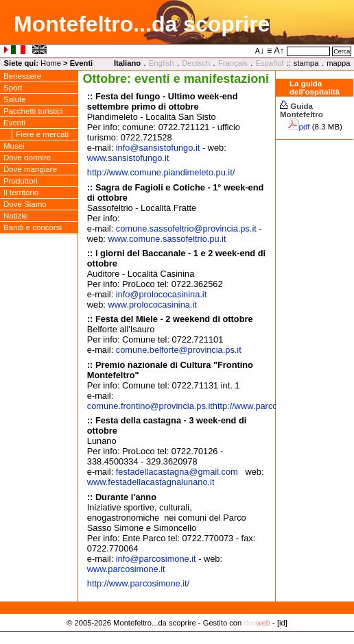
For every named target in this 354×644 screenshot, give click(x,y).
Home (51, 63)
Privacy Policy (177, 636)
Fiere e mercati (42, 134)
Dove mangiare (30, 169)
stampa (306, 63)
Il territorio (21, 193)
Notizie (15, 216)
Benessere (22, 76)
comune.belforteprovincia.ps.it (179, 350)
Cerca (342, 51)
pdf (305, 127)
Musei (14, 146)
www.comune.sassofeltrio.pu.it (167, 239)
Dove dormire (27, 158)
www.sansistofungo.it (128, 158)
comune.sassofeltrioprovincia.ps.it (186, 228)
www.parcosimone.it (126, 569)
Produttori (21, 181)
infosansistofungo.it (158, 148)
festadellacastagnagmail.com (177, 472)
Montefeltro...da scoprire (142, 24)
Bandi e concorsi (33, 227)
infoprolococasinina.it (162, 294)
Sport (13, 88)
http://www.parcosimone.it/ (264, 406)
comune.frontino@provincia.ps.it (150, 406)
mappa (338, 63)
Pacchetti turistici (33, 111)
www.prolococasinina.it (152, 305)
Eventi (82, 63)
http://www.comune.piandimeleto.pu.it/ (161, 172)
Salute (15, 99)
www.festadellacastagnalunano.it (151, 482)
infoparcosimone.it (156, 559)
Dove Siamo (25, 204)
